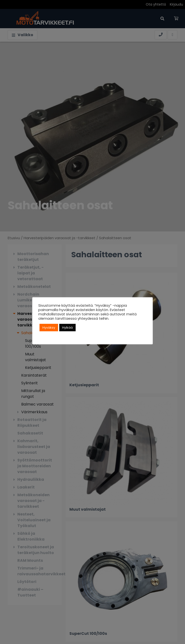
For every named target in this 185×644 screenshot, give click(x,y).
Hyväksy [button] (49, 328)
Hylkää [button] (67, 328)
